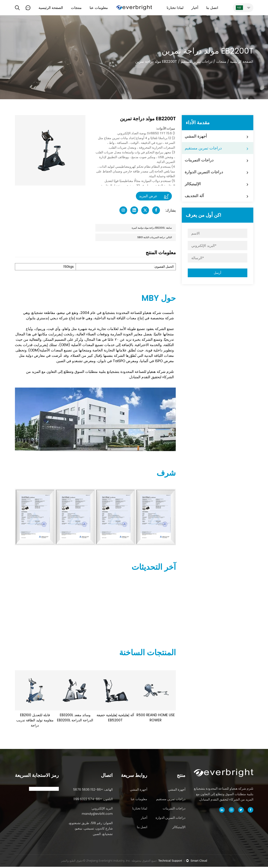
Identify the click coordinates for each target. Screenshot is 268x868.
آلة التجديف (194, 196)
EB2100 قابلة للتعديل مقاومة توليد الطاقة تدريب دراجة (35, 721)
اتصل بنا (212, 8)
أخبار (195, 8)
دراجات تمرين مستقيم (194, 62)
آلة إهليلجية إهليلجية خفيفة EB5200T (115, 718)
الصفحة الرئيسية (51, 8)
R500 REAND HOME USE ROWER (156, 718)
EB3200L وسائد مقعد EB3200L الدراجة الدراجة (75, 718)
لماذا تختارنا (175, 8)
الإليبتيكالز (193, 184)
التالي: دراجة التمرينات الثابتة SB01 (155, 237)
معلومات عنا (99, 8)
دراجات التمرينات (199, 160)
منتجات (76, 8)
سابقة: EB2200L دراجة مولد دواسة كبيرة (152, 228)
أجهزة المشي (196, 136)
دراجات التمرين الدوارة (204, 172)
